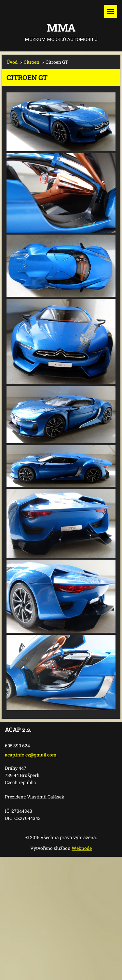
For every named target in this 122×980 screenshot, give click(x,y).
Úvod (12, 62)
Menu (111, 11)
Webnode (82, 848)
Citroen (32, 62)
